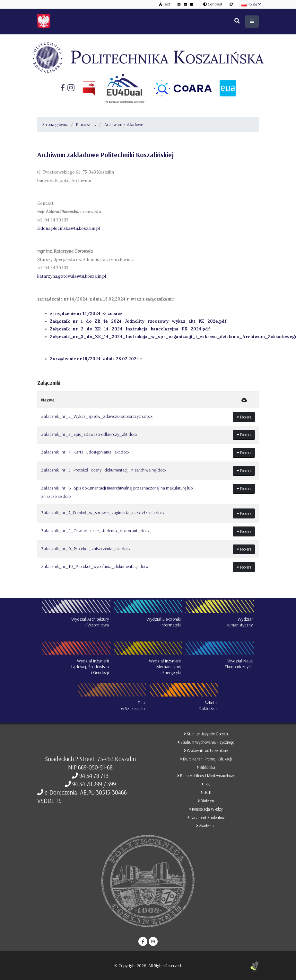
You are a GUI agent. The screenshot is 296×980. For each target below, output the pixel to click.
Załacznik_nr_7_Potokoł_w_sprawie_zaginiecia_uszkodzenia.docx (103, 513)
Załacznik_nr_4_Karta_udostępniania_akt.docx (85, 452)
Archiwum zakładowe (124, 124)
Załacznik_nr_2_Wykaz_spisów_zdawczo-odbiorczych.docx (97, 416)
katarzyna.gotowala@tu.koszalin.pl (72, 276)
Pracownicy (86, 124)
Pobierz (244, 417)
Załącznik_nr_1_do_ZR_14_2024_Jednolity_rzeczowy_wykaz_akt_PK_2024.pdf (138, 321)
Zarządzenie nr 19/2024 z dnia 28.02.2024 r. (96, 359)
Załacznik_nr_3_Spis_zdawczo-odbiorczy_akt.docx (89, 434)
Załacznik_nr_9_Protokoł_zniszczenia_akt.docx (86, 549)
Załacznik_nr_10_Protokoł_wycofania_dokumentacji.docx (95, 566)
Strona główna (55, 124)
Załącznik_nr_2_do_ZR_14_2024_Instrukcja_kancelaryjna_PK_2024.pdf (130, 329)
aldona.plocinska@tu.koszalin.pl (69, 228)
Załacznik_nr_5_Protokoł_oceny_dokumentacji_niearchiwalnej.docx (104, 470)
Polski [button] (251, 4)
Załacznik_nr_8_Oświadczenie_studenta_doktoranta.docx (95, 531)
